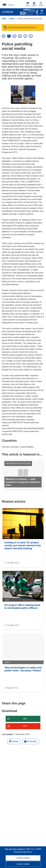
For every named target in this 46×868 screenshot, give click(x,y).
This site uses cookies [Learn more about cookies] (15, 849)
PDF (25, 726)
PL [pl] (31, 36)
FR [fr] (20, 36)
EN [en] (9, 36)
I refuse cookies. (23, 864)
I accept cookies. (23, 858)
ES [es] (14, 36)
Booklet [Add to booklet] (14, 741)
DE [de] (4, 36)
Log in (28, 4)
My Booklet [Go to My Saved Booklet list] (30, 741)
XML (25, 719)
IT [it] (25, 36)
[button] (34, 4)
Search (41, 4)
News (12, 19)
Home (4, 19)
